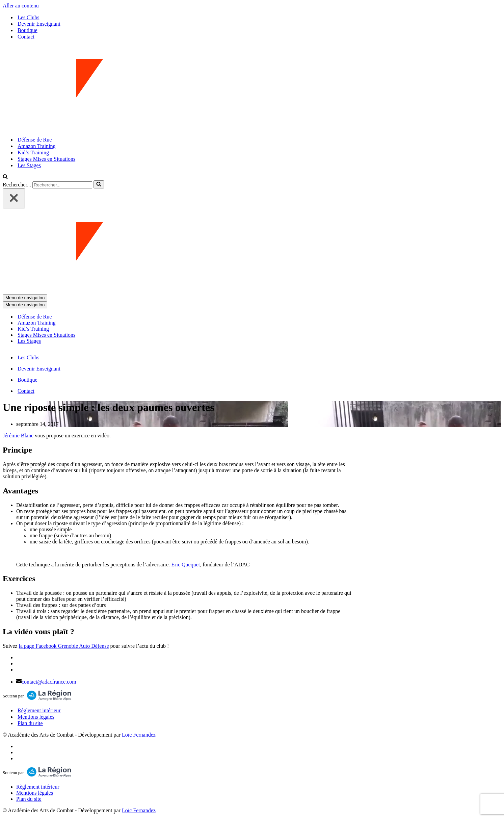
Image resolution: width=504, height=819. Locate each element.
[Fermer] (14, 198)
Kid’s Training (33, 152)
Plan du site (30, 723)
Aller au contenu (21, 6)
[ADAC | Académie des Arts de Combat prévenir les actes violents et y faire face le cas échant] (252, 88)
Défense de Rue (35, 140)
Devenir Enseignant (39, 24)
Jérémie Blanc (18, 436)
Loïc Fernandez (139, 735)
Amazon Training (36, 146)
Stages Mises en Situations (46, 159)
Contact (26, 37)
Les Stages (29, 165)
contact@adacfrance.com (49, 682)
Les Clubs (28, 17)
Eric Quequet (185, 565)
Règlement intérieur (39, 710)
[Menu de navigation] (25, 298)
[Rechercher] (5, 177)
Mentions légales (36, 717)
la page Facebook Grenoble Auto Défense (64, 646)
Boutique (28, 30)
